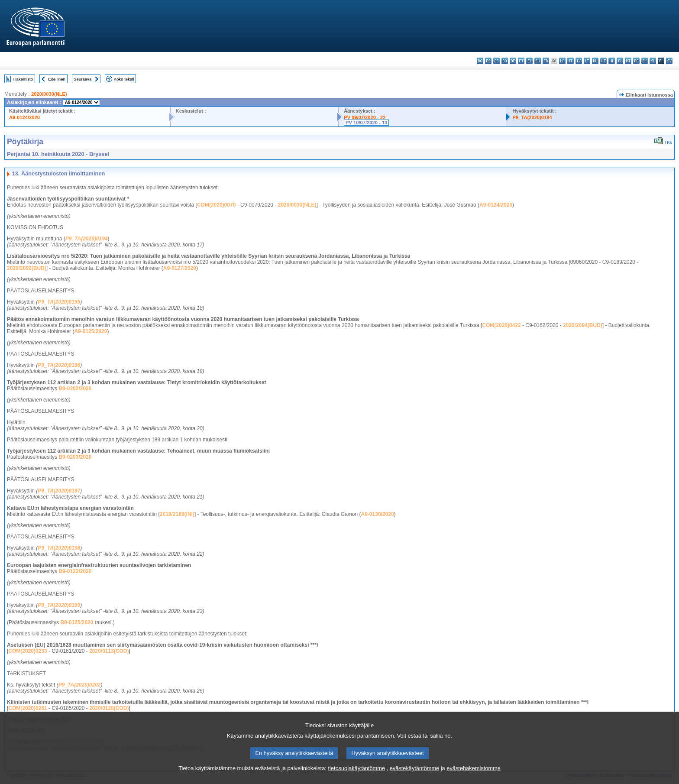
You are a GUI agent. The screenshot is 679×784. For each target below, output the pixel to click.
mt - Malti (603, 61)
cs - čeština (496, 61)
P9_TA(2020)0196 (59, 365)
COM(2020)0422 (501, 325)
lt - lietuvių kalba (587, 61)
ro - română (636, 61)
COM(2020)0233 (27, 651)
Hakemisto (23, 79)
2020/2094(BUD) (583, 325)
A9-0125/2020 (91, 331)
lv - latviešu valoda (579, 61)
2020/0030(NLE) (49, 94)
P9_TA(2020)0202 (80, 685)
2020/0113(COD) (109, 651)
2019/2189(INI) (177, 514)
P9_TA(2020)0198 (59, 548)
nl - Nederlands (612, 61)
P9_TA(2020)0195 (59, 302)
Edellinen (57, 79)
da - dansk (505, 61)
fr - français (546, 61)
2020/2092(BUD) (27, 268)
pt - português (628, 61)
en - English (538, 61)
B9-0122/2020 (75, 571)
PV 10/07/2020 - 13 (366, 123)
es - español (488, 61)
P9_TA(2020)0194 (532, 117)
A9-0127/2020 (180, 268)
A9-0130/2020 (378, 514)
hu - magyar (595, 61)
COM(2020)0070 (216, 205)
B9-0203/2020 (75, 457)
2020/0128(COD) (109, 708)
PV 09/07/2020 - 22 (365, 117)
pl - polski (620, 61)
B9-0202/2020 (75, 389)
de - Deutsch (513, 61)
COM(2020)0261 (27, 708)
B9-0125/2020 (77, 622)
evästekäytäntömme (415, 778)
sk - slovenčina (645, 61)
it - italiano (571, 61)
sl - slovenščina (653, 61)
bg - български (480, 61)
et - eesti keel (521, 61)
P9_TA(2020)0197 (59, 491)
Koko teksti (124, 79)
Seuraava (82, 79)
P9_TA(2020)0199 (59, 605)
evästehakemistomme (473, 778)
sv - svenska (669, 61)
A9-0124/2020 (24, 117)
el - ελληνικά (529, 61)
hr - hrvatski (562, 61)
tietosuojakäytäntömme (356, 778)
